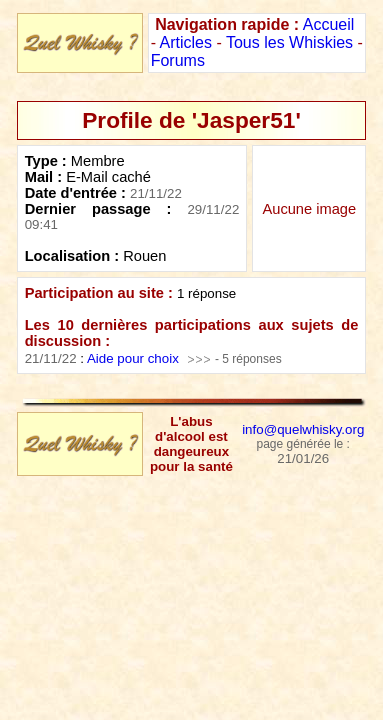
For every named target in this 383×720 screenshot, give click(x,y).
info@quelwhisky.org (303, 429)
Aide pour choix (133, 358)
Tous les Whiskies (289, 42)
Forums (178, 60)
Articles (186, 42)
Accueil (329, 24)
